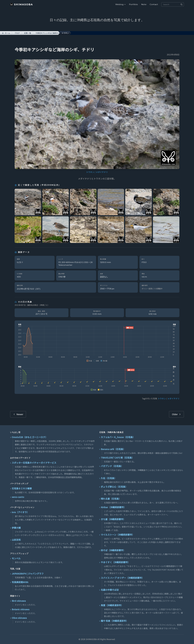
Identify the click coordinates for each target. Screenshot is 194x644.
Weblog (121, 4)
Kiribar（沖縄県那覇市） (113, 507)
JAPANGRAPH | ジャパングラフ (28, 574)
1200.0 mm (105, 262)
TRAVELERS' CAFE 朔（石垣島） (117, 458)
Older (176, 414)
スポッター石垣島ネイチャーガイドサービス (34, 463)
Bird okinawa (19, 601)
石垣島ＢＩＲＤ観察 (22, 488)
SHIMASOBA (22, 4)
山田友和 (16, 540)
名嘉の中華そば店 (110, 590)
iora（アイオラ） (20, 512)
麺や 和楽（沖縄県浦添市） (114, 621)
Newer (18, 414)
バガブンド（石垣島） (112, 466)
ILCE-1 (20, 262)
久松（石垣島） (109, 478)
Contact (154, 4)
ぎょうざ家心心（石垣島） (114, 487)
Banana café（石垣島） (113, 449)
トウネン (90, 172)
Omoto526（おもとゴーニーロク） (30, 437)
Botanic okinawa (21, 609)
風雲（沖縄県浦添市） (112, 605)
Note (144, 4)
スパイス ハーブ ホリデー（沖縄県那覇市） (122, 578)
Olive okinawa (19, 618)
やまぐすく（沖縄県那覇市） (115, 562)
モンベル (16, 558)
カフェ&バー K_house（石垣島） (118, 437)
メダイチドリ (102, 172)
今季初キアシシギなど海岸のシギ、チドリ (48, 33)
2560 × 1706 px (107, 289)
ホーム (6, 33)
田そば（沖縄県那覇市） (113, 550)
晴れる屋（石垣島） (111, 499)
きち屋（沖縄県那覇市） (113, 519)
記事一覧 (28, 33)
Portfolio (133, 4)
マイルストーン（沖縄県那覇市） (117, 535)
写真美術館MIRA (20, 582)
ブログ (17, 33)
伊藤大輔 (16, 528)
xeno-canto (18, 497)
